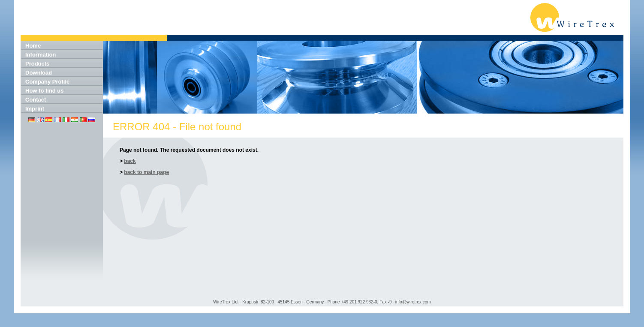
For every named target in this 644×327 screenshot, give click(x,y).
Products (37, 64)
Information (41, 55)
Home (33, 46)
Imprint (35, 109)
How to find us (45, 91)
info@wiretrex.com (413, 302)
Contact (36, 100)
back (130, 161)
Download (39, 73)
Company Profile (47, 82)
